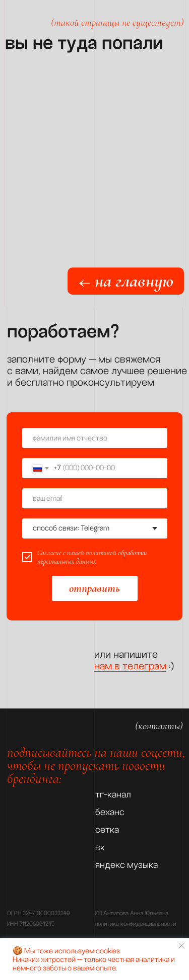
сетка (107, 830)
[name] (95, 438)
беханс (110, 812)
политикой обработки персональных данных (92, 557)
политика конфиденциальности (135, 924)
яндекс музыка (127, 865)
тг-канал (113, 794)
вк (100, 847)
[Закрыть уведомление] (181, 946)
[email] (95, 498)
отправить (94, 588)
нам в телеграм (130, 666)
